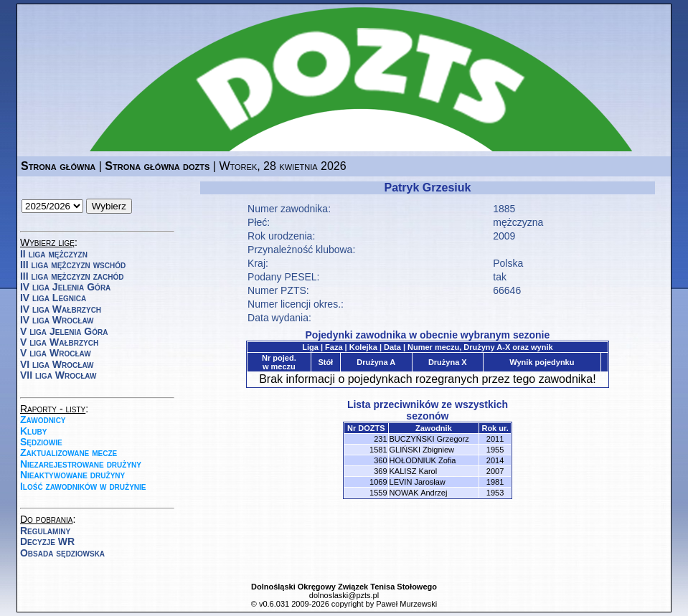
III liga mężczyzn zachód (72, 276)
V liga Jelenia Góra (64, 331)
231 (380, 439)
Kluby (33, 431)
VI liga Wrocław (57, 364)
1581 (378, 450)
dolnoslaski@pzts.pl (344, 595)
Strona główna (58, 166)
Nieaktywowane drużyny (72, 475)
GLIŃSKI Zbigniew (422, 450)
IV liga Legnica (53, 298)
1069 (378, 482)
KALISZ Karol (414, 471)
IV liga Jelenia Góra (65, 287)
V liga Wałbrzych (59, 342)
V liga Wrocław (56, 353)
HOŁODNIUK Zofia (423, 460)
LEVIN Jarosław (418, 482)
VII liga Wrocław (58, 375)
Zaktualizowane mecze (69, 452)
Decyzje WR (47, 541)
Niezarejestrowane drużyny (81, 464)
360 (380, 460)
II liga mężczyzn (54, 254)
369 (380, 471)
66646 (507, 290)
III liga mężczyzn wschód (73, 265)
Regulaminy (45, 531)
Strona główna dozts (157, 166)
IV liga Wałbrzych (61, 309)
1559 (378, 493)
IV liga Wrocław (57, 320)
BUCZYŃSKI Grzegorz (429, 439)
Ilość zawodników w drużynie (83, 486)
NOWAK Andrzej (419, 493)
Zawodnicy (43, 420)
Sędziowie (41, 442)
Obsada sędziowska (62, 553)
